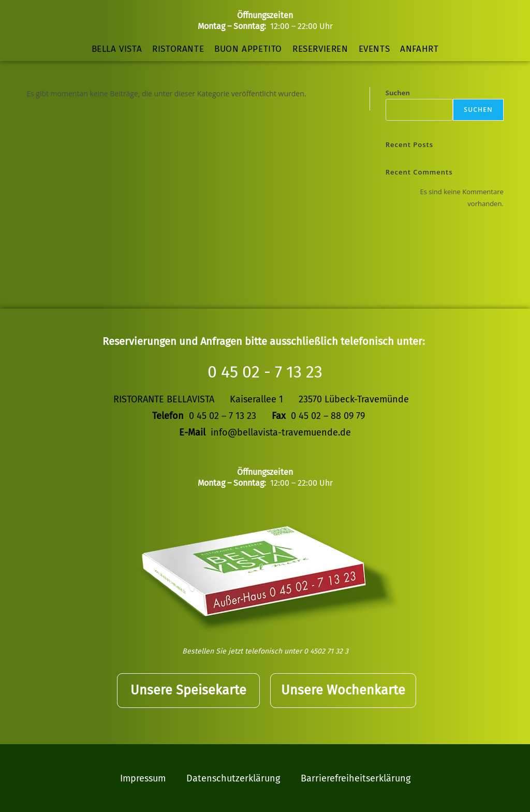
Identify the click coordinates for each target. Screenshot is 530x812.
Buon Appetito (248, 49)
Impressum (143, 778)
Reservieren (320, 49)
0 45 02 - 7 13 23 (265, 372)
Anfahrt (419, 49)
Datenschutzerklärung (233, 778)
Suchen (398, 93)
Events (374, 49)
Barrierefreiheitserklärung (356, 778)
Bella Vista (117, 49)
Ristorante (178, 49)
